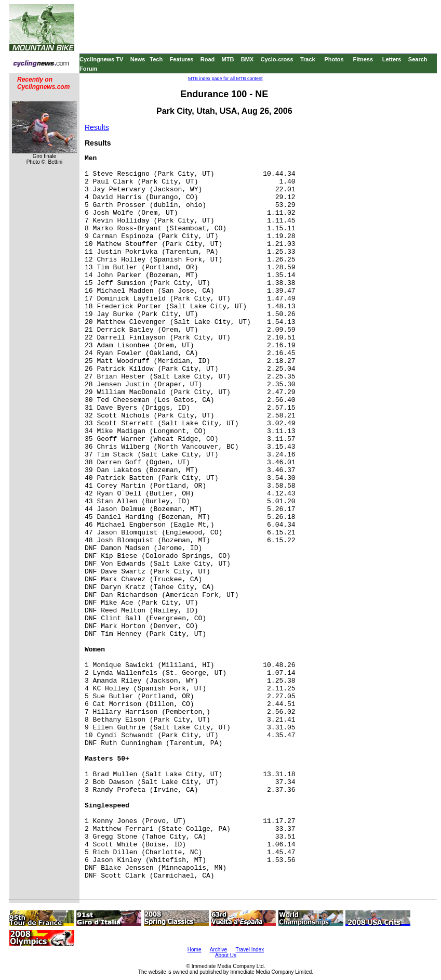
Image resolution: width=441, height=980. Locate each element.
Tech (156, 59)
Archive (218, 950)
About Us (226, 955)
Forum (88, 69)
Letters (392, 59)
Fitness (363, 59)
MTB (228, 59)
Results (97, 127)
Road (208, 59)
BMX (247, 59)
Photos (334, 59)
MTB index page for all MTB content (225, 79)
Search (418, 59)
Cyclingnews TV (101, 59)
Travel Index (250, 950)
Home (195, 950)
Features (182, 59)
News (138, 59)
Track (308, 59)
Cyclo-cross (277, 59)
